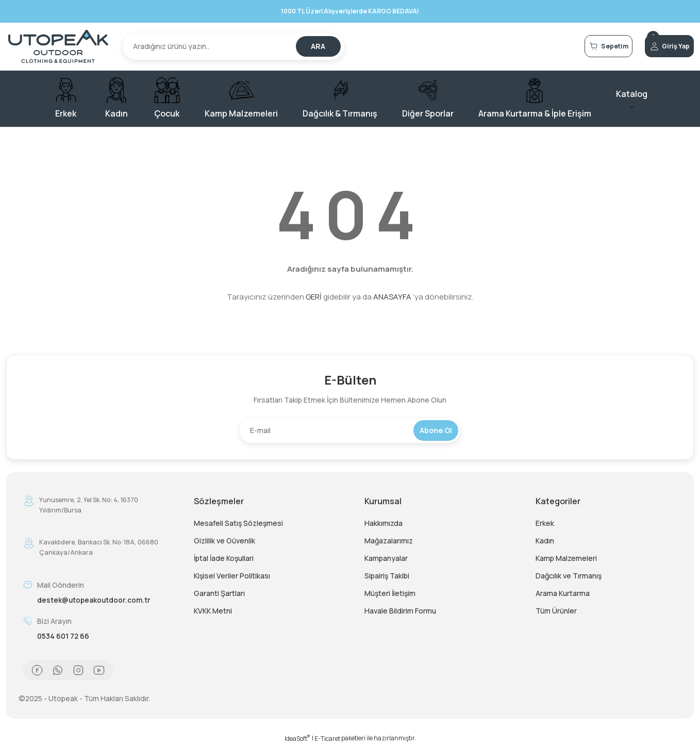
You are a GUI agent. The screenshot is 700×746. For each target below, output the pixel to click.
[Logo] (58, 46)
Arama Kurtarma (563, 593)
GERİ (314, 297)
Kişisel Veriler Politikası (232, 576)
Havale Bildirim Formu (400, 611)
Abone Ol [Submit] (436, 430)
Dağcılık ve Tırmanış (569, 576)
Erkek (545, 523)
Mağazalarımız (389, 541)
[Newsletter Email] (350, 430)
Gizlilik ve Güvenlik (224, 541)
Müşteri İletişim (390, 593)
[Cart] (570, 46)
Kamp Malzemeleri (566, 558)
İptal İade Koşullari (224, 558)
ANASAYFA (392, 297)
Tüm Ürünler (556, 611)
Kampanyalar (386, 558)
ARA (318, 46)
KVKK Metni (213, 611)
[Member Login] (656, 46)
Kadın (545, 541)
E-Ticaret (327, 739)
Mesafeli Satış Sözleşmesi (238, 523)
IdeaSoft (297, 739)
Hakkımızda (384, 523)
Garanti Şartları (219, 593)
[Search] (233, 46)
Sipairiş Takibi (387, 576)
